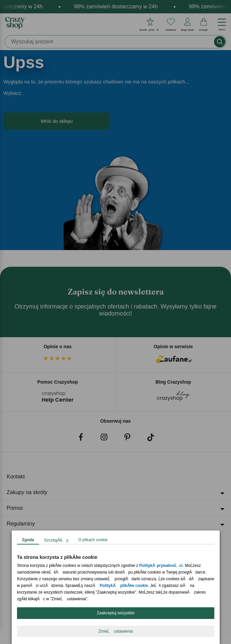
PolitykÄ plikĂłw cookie (124, 586)
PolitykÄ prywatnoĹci (161, 566)
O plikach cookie (93, 540)
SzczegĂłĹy (56, 540)
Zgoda (28, 540)
